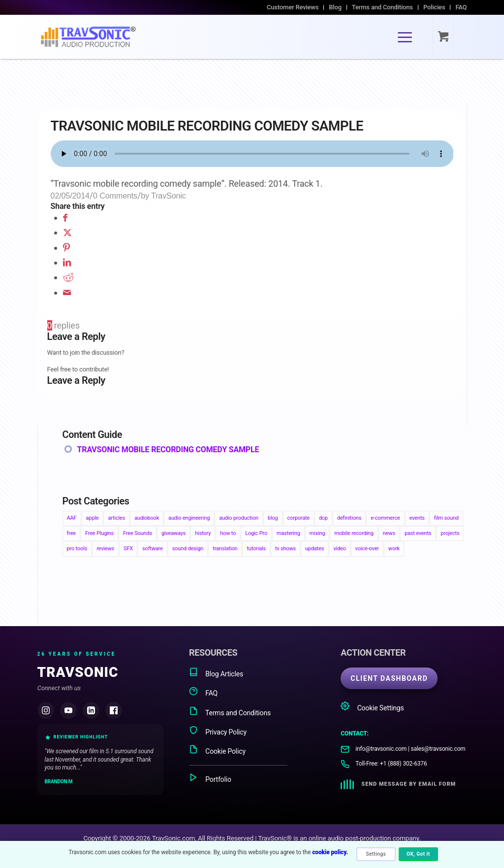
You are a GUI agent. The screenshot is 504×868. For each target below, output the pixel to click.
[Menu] (405, 37)
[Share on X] (67, 232)
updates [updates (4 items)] (315, 549)
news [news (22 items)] (389, 533)
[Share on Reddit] (68, 277)
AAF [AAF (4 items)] (72, 518)
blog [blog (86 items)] (273, 518)
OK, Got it (418, 854)
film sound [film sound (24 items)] (446, 518)
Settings (376, 854)
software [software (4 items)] (153, 549)
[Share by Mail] (67, 292)
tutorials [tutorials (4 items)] (256, 549)
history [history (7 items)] (203, 533)
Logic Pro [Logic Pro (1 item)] (256, 533)
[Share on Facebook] (65, 217)
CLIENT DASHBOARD (389, 678)
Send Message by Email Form (409, 784)
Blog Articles (216, 673)
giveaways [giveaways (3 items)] (173, 533)
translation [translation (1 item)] (225, 549)
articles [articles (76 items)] (116, 518)
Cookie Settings (372, 707)
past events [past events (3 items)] (418, 533)
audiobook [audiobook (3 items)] (147, 518)
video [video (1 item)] (339, 549)
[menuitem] (293, 7)
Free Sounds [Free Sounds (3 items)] (138, 533)
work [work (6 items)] (394, 549)
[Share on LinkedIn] (67, 262)
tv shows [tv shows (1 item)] (285, 549)
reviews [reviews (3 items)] (105, 549)
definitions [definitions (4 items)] (349, 518)
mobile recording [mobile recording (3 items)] (354, 533)
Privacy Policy (218, 731)
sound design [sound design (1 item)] (188, 549)
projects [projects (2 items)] (450, 533)
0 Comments (115, 196)
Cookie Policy (217, 750)
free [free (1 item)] (71, 533)
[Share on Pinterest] (66, 248)
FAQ (461, 7)
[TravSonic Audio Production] (88, 37)
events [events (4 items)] (417, 518)
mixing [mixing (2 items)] (317, 533)
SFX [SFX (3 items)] (128, 549)
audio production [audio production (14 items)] (239, 518)
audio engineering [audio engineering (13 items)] (189, 518)
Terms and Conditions (382, 7)
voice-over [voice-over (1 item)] (367, 549)
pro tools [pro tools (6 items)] (77, 549)
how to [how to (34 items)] (228, 533)
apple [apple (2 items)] (93, 518)
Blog (335, 7)
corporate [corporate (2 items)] (299, 518)
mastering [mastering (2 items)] (288, 533)
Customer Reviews (293, 7)
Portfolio (210, 778)
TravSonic (169, 196)
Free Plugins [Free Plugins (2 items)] (99, 533)
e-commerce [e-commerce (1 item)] (385, 518)
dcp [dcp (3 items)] (323, 518)
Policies (434, 7)
